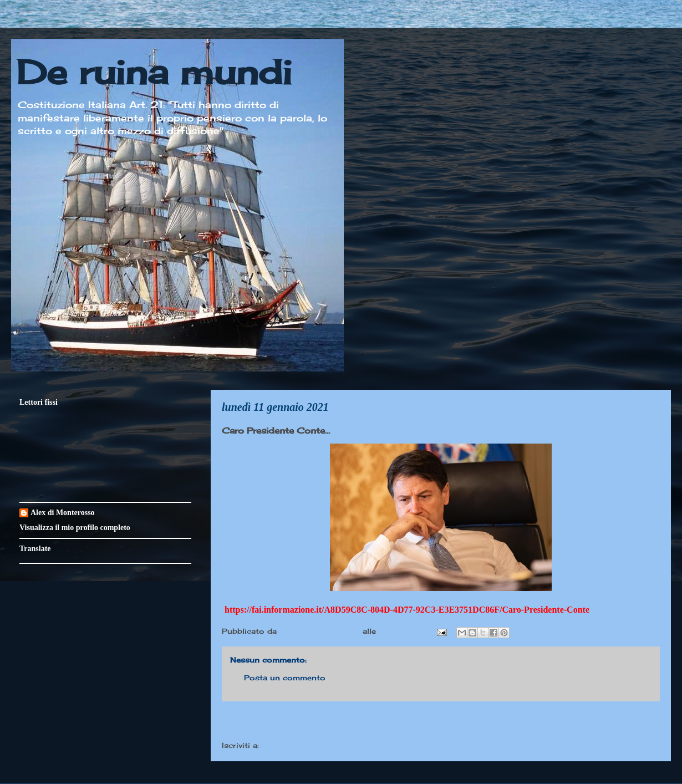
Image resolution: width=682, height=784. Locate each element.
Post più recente (266, 722)
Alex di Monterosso (63, 513)
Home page (441, 722)
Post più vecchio (615, 722)
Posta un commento (285, 678)
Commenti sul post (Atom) (315, 745)
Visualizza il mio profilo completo (75, 528)
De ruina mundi (154, 72)
